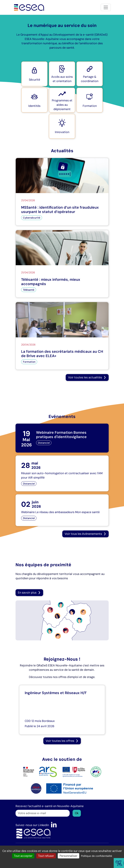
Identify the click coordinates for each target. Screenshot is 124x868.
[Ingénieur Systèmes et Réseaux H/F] (62, 710)
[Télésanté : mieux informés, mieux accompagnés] (62, 264)
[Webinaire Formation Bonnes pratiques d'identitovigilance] (62, 438)
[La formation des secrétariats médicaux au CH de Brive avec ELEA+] (62, 336)
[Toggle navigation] (106, 7)
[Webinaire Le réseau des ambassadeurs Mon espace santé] (62, 510)
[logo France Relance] (96, 772)
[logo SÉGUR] (36, 788)
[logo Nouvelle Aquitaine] (74, 772)
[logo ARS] (40, 772)
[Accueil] (29, 7)
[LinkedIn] (54, 825)
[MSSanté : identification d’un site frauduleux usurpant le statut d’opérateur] (62, 192)
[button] (34, 74)
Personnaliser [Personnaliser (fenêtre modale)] (68, 856)
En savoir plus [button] (29, 593)
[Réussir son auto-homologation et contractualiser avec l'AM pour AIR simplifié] (62, 474)
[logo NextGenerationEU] (69, 788)
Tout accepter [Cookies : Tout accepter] (23, 856)
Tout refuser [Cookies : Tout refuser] (46, 856)
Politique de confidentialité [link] (97, 856)
